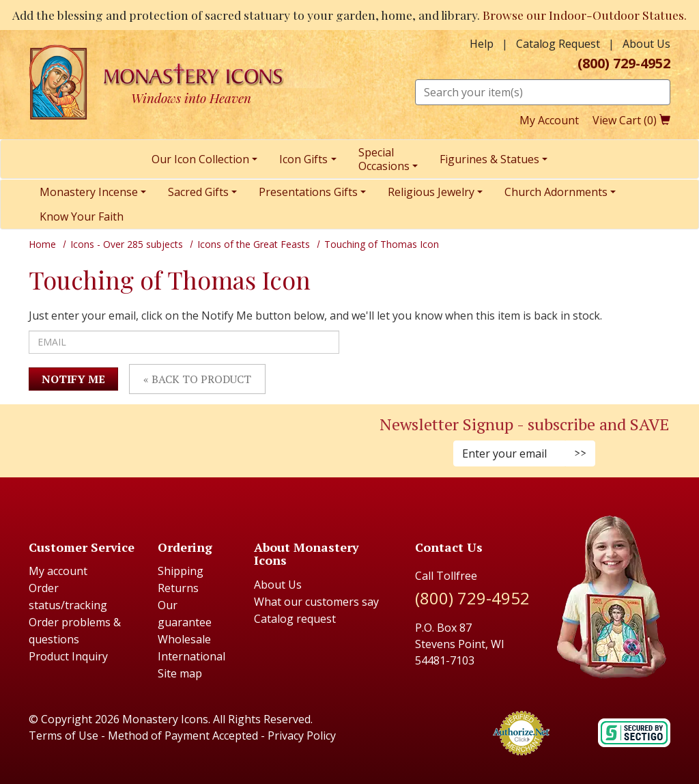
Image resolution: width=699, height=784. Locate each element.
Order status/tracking (68, 597)
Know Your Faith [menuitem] (82, 216)
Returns (178, 588)
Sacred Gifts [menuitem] (198, 192)
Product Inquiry (68, 656)
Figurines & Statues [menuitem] (489, 159)
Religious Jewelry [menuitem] (431, 192)
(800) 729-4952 (624, 64)
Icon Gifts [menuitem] (303, 159)
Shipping (181, 571)
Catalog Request (558, 44)
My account (58, 571)
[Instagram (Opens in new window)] (168, 439)
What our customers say (316, 602)
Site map (180, 673)
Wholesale (184, 639)
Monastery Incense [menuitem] (89, 192)
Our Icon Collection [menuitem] (200, 159)
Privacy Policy (302, 736)
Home (42, 244)
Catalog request (295, 619)
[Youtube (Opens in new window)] (188, 439)
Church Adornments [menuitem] (556, 192)
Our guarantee (185, 614)
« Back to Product (197, 379)
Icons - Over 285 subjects (127, 244)
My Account (549, 120)
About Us (646, 44)
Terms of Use (63, 736)
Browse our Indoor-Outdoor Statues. (585, 15)
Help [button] (482, 44)
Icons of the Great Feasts (254, 244)
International (191, 656)
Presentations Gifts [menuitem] (308, 192)
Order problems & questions (75, 631)
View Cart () (631, 120)
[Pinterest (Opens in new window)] (175, 439)
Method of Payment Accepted (183, 736)
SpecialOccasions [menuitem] (384, 159)
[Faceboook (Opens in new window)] (161, 439)
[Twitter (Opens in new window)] (182, 439)
